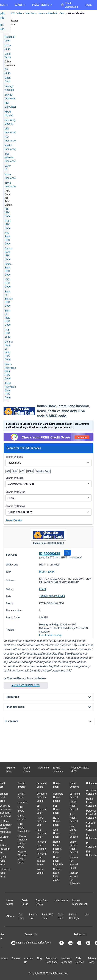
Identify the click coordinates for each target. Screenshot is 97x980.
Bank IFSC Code (48, 916)
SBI (8, 471)
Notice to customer (67, 960)
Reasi (63, 13)
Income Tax (33, 916)
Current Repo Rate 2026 (57, 875)
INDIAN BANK (47, 572)
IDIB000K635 (50, 554)
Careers (16, 958)
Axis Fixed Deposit (74, 818)
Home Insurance (10, 176)
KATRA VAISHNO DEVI (26, 685)
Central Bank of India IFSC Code (9, 350)
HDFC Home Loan (57, 821)
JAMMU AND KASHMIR (52, 596)
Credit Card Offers (42, 902)
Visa (87, 915)
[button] (67, 553)
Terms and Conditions (52, 960)
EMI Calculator (10, 105)
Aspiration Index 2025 (80, 769)
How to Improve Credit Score (22, 841)
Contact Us (28, 960)
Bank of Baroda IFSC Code (9, 299)
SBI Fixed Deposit (75, 796)
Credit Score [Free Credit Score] (8, 56)
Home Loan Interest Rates (57, 847)
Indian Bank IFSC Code (8, 269)
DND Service (80, 960)
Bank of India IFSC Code (8, 318)
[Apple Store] (2, 947)
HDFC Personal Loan (42, 821)
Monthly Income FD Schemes (75, 878)
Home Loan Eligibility (58, 861)
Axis (15, 471)
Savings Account (9, 88)
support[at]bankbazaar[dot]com (31, 943)
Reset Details (14, 520)
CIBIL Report (22, 817)
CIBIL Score (21, 809)
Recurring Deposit (10, 122)
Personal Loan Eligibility (42, 845)
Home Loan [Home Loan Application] (8, 47)
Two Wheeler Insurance (10, 158)
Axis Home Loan (57, 833)
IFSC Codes (16, 13)
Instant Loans (41, 871)
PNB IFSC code (8, 333)
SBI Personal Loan (42, 809)
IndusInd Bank (43, 471)
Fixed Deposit (9, 113)
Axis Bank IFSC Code (8, 238)
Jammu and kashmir (48, 13)
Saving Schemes (10, 96)
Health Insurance (10, 147)
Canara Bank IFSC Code (9, 254)
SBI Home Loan (57, 809)
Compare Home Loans (58, 797)
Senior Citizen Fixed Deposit (74, 847)
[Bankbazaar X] (62, 943)
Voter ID (8, 168)
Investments (62, 900)
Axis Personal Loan (42, 833)
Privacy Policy (92, 960)
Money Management (80, 902)
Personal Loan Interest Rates (42, 859)
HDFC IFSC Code (8, 225)
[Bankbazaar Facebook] (80, 943)
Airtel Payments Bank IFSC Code (10, 390)
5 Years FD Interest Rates (74, 863)
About (5, 958)
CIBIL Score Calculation (24, 828)
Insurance (43, 768)
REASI (42, 589)
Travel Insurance (10, 185)
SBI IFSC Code (8, 213)
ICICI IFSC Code (8, 283)
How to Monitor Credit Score (22, 857)
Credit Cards (27, 769)
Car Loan (8, 71)
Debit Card (8, 80)
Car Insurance (10, 139)
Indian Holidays (74, 916)
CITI (22, 471)
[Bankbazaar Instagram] (88, 943)
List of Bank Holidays (51, 635)
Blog (39, 958)
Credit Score (21, 796)
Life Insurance (10, 130)
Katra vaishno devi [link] (77, 13)
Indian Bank (30, 13)
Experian (23, 802)
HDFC (30, 471)
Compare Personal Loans (42, 797)
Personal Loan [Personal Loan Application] (10, 39)
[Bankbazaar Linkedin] (71, 943)
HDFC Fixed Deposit (74, 806)
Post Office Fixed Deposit (74, 831)
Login (89, 5)
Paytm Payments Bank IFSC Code (10, 371)
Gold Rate (60, 916)
